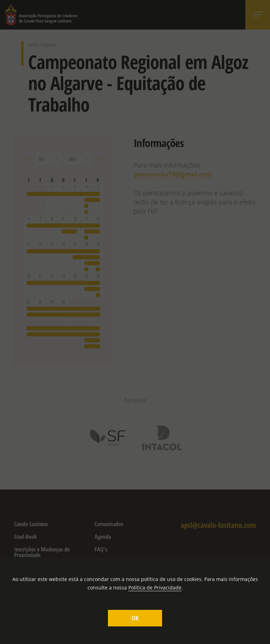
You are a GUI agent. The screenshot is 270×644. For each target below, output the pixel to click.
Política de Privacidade (155, 588)
